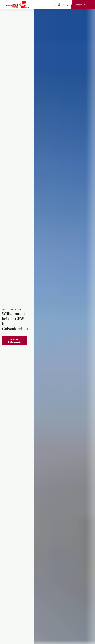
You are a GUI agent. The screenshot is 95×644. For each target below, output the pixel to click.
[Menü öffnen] (67, 5)
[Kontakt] (80, 5)
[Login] (59, 5)
